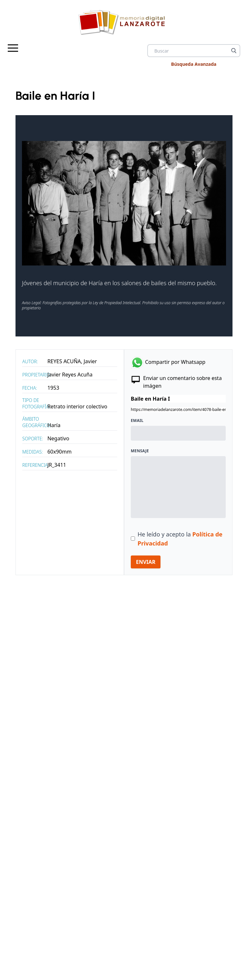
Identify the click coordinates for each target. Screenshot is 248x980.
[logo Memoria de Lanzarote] (124, 22)
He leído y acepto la (180, 539)
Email (137, 421)
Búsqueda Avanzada (194, 64)
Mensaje (140, 451)
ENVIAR (146, 562)
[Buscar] (234, 51)
